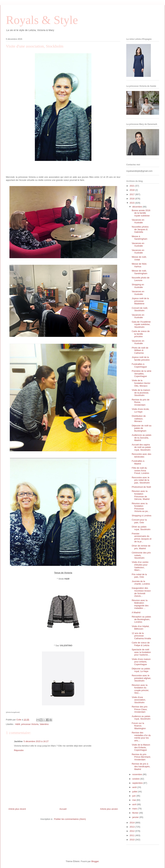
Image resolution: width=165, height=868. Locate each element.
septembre (138, 783)
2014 (132, 823)
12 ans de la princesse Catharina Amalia (141, 636)
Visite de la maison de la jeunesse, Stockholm (141, 393)
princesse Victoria (30, 724)
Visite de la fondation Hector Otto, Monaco (141, 383)
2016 (132, 199)
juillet (135, 792)
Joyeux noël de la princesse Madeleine (140, 301)
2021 (132, 186)
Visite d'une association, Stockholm (139, 700)
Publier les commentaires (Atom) (70, 819)
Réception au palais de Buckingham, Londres (141, 619)
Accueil (63, 809)
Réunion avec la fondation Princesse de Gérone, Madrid (141, 495)
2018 (132, 190)
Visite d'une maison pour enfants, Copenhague (141, 662)
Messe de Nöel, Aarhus (139, 265)
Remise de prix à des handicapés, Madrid (141, 766)
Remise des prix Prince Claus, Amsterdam (139, 709)
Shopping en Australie (138, 286)
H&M (18, 724)
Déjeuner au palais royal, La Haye (141, 670)
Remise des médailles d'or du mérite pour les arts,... (141, 737)
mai (134, 800)
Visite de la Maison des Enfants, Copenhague (141, 747)
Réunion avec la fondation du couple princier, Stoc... (140, 689)
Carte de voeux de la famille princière (141, 334)
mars (135, 809)
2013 (132, 827)
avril (135, 804)
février (136, 813)
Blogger (95, 861)
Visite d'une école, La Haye (141, 410)
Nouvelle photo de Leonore (141, 279)
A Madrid (136, 612)
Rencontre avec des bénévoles (141, 455)
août (135, 787)
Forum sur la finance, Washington (139, 726)
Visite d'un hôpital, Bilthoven (141, 628)
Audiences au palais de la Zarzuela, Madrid (141, 438)
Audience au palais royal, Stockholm (141, 718)
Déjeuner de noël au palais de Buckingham (142, 428)
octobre (136, 779)
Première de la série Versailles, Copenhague (141, 374)
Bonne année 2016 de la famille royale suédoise (141, 213)
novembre (137, 774)
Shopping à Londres (141, 516)
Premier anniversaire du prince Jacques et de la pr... (142, 538)
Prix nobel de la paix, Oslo (139, 576)
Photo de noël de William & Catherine (140, 350)
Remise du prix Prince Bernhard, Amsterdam (141, 757)
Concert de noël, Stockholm (140, 309)
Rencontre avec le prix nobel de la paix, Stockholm (141, 480)
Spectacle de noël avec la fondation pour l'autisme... (141, 652)
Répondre (19, 750)
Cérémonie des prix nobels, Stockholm (141, 555)
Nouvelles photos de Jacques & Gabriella (140, 229)
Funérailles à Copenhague (139, 365)
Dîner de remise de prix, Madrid (141, 547)
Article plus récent (17, 809)
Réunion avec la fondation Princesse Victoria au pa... (141, 507)
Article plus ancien (109, 809)
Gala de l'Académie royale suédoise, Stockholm (141, 324)
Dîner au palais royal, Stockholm (141, 528)
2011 (132, 835)
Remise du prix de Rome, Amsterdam (141, 402)
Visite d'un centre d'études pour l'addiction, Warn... (140, 566)
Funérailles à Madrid (138, 462)
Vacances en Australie (138, 221)
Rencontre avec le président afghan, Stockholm (141, 678)
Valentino (44, 724)
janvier (136, 817)
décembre (137, 207)
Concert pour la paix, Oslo (139, 521)
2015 (132, 203)
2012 (132, 831)
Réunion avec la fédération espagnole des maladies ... (140, 604)
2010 (132, 840)
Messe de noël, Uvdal (139, 258)
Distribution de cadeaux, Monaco (139, 419)
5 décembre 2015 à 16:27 (36, 741)
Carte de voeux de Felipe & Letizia (141, 644)
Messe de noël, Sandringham (139, 272)
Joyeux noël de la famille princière (141, 359)
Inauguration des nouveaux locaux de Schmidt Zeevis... (141, 592)
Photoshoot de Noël (141, 487)
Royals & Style (42, 20)
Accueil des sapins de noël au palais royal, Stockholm (141, 447)
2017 (132, 194)
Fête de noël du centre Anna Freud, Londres (140, 470)
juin (134, 796)
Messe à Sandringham (139, 238)
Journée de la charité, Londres (141, 583)
